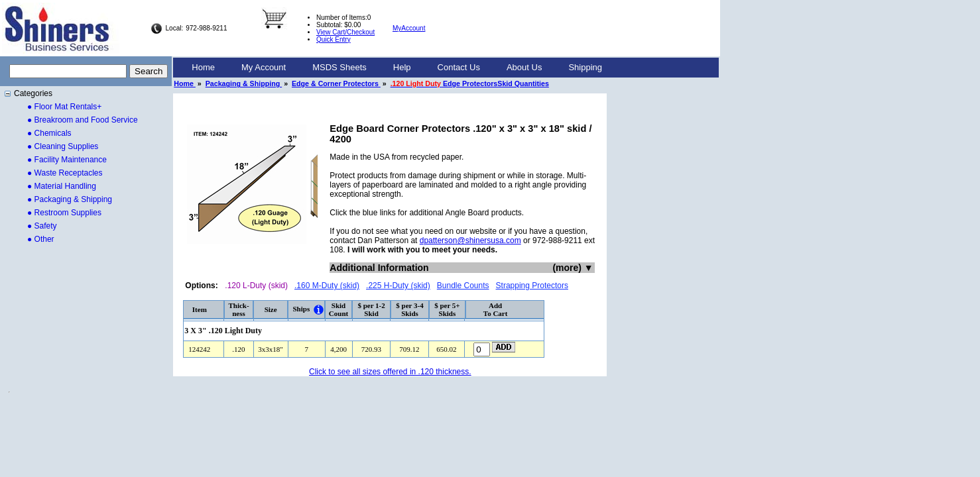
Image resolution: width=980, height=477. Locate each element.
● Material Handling (62, 186)
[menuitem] (203, 68)
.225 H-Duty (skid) (398, 286)
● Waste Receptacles (65, 173)
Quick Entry (334, 39)
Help (402, 67)
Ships (301, 309)
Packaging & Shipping (244, 83)
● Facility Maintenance (67, 160)
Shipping (585, 67)
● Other (41, 239)
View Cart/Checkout (345, 32)
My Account (264, 67)
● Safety (42, 226)
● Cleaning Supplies (63, 146)
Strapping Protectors (532, 286)
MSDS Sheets (339, 67)
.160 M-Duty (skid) (327, 286)
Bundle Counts (463, 286)
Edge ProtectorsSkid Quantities (470, 83)
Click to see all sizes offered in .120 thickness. (390, 372)
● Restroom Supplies (64, 213)
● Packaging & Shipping (70, 199)
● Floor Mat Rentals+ (64, 107)
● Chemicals (49, 133)
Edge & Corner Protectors (336, 83)
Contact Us (459, 67)
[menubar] (397, 68)
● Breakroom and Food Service (83, 120)
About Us (524, 67)
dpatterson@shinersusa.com (470, 240)
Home (203, 67)
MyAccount (409, 28)
